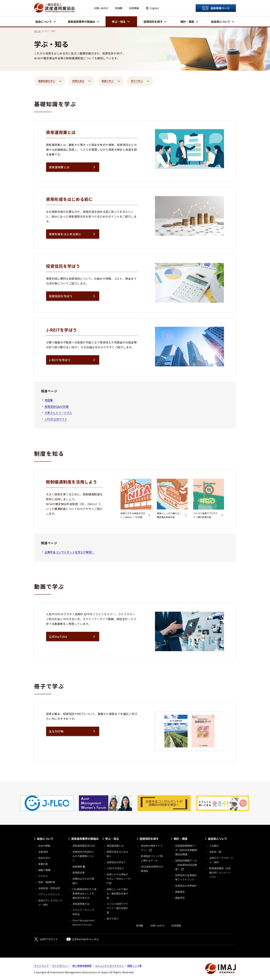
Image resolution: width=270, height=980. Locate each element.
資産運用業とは (59, 167)
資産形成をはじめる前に (65, 234)
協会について (44, 22)
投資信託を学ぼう (61, 296)
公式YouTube (58, 636)
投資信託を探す (153, 22)
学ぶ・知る (119, 22)
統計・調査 (187, 22)
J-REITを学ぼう (60, 360)
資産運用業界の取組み (81, 22)
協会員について (221, 22)
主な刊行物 (56, 731)
